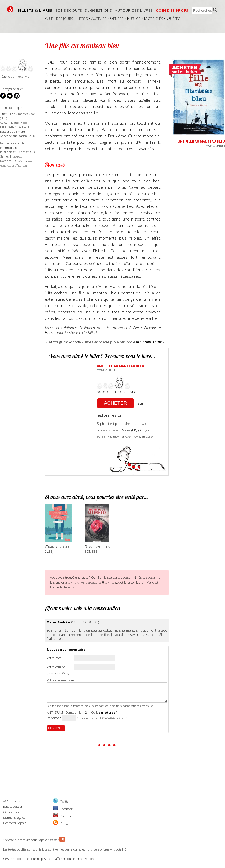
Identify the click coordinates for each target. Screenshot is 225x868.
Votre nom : (55, 658)
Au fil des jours (59, 18)
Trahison (22, 165)
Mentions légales (14, 818)
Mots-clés (153, 18)
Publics (134, 18)
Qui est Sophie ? (14, 812)
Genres (117, 18)
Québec (173, 18)
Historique (16, 156)
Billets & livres (35, 10)
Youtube (66, 816)
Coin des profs (172, 10)
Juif (13, 165)
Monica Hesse (19, 122)
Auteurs (99, 18)
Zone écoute (69, 10)
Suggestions (98, 10)
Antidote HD (118, 849)
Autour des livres (134, 10)
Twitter (65, 801)
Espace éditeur (13, 806)
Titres (82, 18)
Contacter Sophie (15, 823)
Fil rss (64, 823)
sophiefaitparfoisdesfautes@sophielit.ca (94, 582)
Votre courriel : (57, 667)
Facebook (66, 809)
